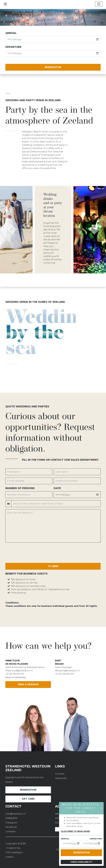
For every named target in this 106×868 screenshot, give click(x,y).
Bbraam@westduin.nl (68, 671)
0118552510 (11, 818)
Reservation (28, 790)
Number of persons (20, 488)
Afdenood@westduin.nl (19, 671)
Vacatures (61, 778)
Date (57, 488)
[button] (12, 230)
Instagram (11, 823)
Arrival (11, 33)
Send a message (28, 684)
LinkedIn (11, 832)
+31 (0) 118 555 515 (15, 674)
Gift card (28, 799)
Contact (60, 774)
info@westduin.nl (16, 814)
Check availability (81, 862)
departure (13, 47)
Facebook (11, 827)
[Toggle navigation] (99, 4)
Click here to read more (75, 831)
